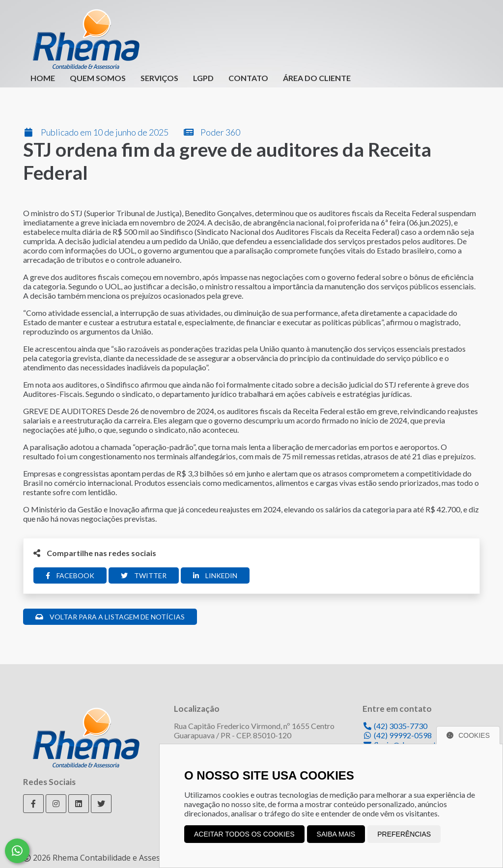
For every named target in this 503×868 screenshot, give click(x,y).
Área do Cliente (317, 78)
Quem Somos (98, 78)
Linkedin (215, 575)
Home (43, 78)
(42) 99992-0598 (397, 735)
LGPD (203, 78)
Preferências (404, 834)
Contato (248, 78)
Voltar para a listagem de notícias (110, 617)
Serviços (159, 78)
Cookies (468, 735)
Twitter (144, 575)
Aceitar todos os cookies (244, 834)
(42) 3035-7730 (395, 726)
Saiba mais (336, 834)
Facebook (70, 575)
